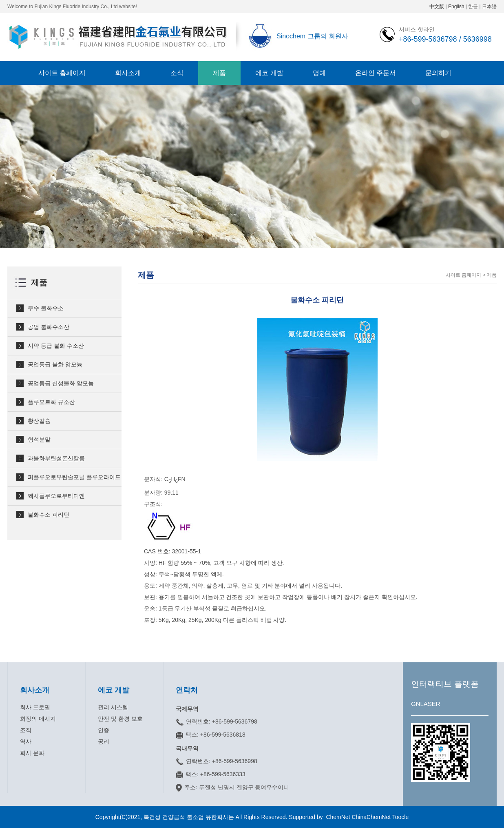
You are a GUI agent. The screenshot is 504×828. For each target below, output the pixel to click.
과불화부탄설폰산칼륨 (56, 458)
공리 (104, 741)
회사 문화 (32, 753)
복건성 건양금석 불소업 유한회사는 (190, 817)
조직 (26, 730)
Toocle (400, 817)
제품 (219, 73)
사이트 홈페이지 (62, 73)
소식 (177, 73)
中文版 (437, 7)
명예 (319, 73)
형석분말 (39, 440)
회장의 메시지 (38, 719)
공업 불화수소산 (49, 327)
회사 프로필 (35, 707)
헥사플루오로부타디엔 (56, 496)
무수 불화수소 (46, 308)
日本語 (489, 7)
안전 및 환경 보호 (120, 719)
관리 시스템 (113, 707)
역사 (26, 741)
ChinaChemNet (371, 817)
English (456, 7)
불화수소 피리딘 (49, 515)
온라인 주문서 (376, 73)
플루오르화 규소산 (51, 402)
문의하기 (438, 73)
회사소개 (128, 73)
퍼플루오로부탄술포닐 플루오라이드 (74, 477)
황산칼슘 (39, 421)
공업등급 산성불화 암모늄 (61, 383)
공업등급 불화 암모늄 (55, 364)
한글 (473, 7)
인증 (104, 730)
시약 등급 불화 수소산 (56, 346)
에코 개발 (269, 73)
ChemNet (338, 817)
